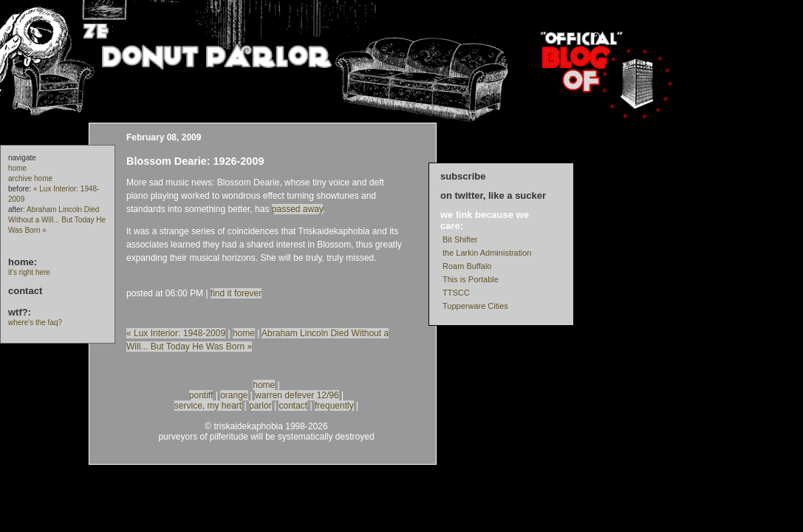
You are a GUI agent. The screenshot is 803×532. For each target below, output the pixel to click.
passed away (297, 209)
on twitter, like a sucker (493, 195)
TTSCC (456, 293)
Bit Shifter (460, 239)
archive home (30, 178)
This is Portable (471, 279)
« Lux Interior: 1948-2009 (176, 333)
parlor (260, 406)
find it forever (236, 293)
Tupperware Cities (475, 306)
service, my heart (208, 406)
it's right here (29, 272)
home (17, 168)
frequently (334, 406)
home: (23, 262)
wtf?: (20, 312)
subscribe (463, 176)
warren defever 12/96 (297, 395)
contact (25, 291)
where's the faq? (35, 323)
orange (234, 395)
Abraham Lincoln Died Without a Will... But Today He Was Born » (57, 220)
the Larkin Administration (487, 253)
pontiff (201, 395)
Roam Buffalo (467, 266)
